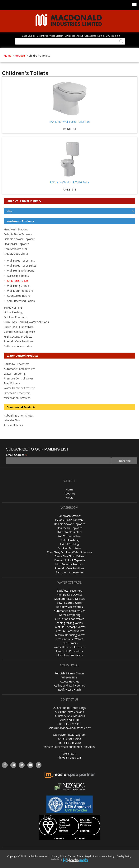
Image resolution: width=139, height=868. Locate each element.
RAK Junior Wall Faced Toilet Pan (69, 122)
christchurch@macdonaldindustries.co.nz (70, 747)
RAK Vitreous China (16, 254)
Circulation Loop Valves (69, 619)
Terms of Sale (76, 856)
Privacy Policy (59, 856)
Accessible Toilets (18, 276)
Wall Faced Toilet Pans (21, 260)
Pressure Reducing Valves (69, 635)
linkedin (22, 765)
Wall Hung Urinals (18, 286)
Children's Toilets (18, 281)
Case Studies (29, 36)
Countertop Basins (19, 296)
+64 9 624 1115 (72, 724)
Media (69, 497)
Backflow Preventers (17, 364)
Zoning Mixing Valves (69, 623)
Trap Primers (12, 383)
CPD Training (113, 36)
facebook (5, 765)
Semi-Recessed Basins (21, 301)
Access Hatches (13, 425)
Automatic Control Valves (20, 369)
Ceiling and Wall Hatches (69, 685)
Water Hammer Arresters (20, 388)
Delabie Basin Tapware (18, 234)
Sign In (101, 36)
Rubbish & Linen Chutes (19, 415)
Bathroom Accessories (18, 346)
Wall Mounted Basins (20, 291)
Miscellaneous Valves (17, 398)
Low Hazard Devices (69, 603)
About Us (69, 493)
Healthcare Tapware (16, 244)
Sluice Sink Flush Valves (18, 327)
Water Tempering (15, 374)
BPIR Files (70, 36)
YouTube (30, 765)
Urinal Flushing (13, 312)
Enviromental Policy (104, 856)
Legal (88, 856)
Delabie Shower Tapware (19, 239)
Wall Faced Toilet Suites (22, 265)
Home (8, 56)
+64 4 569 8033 (72, 757)
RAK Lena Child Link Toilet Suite (69, 182)
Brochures (42, 36)
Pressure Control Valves (19, 378)
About (80, 36)
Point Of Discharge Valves (69, 627)
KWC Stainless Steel (16, 249)
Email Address (16, 455)
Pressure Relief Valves (69, 639)
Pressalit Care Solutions (19, 341)
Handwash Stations (16, 229)
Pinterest (39, 765)
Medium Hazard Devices (69, 599)
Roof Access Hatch (69, 690)
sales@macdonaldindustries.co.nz (69, 728)
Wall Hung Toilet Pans (21, 270)
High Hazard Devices (69, 595)
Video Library (56, 36)
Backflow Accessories (69, 607)
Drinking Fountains (16, 317)
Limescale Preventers (17, 393)
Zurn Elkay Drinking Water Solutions (26, 322)
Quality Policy (124, 856)
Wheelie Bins (12, 420)
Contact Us (90, 36)
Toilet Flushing (13, 308)
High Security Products (18, 337)
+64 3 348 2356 (72, 743)
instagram (13, 765)
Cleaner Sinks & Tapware (19, 332)
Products (20, 56)
